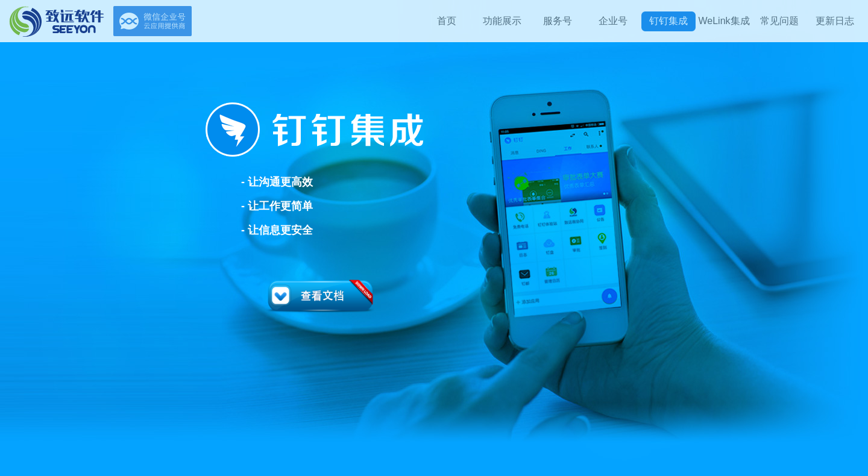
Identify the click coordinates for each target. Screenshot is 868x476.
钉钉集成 (668, 21)
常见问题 (779, 21)
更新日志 (835, 21)
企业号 (613, 21)
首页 (447, 21)
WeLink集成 (724, 21)
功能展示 (502, 21)
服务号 (558, 21)
